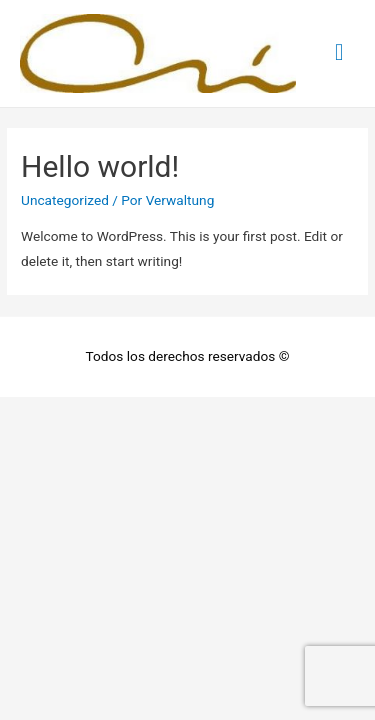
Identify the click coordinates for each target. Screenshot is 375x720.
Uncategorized (65, 200)
